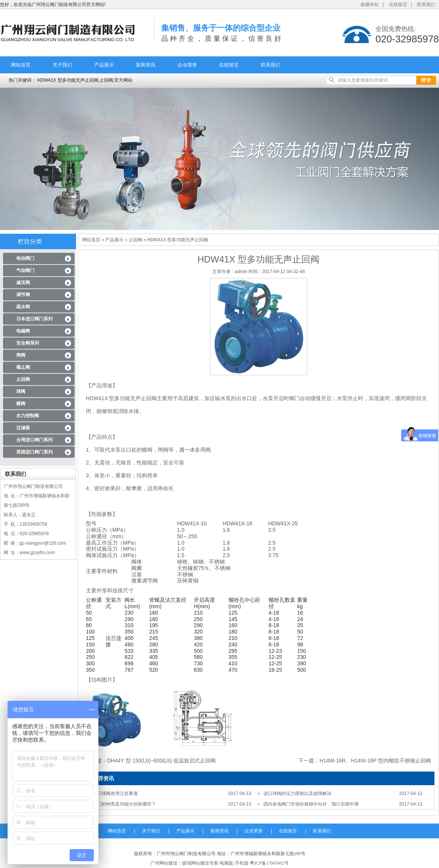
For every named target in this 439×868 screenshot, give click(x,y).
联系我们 (426, 5)
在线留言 (398, 5)
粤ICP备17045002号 (269, 863)
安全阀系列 (28, 343)
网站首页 (21, 65)
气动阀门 (25, 270)
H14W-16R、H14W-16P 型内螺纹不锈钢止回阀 (375, 761)
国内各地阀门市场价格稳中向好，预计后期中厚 (311, 804)
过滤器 (23, 428)
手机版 (242, 863)
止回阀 (23, 379)
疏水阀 (23, 307)
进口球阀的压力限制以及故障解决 (297, 793)
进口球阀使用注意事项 (115, 793)
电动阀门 (25, 258)
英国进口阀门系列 (34, 452)
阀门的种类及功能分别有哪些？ (124, 804)
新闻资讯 (146, 65)
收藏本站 (370, 5)
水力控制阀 (28, 416)
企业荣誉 (187, 65)
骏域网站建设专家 (200, 863)
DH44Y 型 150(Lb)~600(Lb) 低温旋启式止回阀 (161, 761)
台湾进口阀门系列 (34, 440)
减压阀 (23, 283)
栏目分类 (30, 241)
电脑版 (226, 863)
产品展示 (104, 65)
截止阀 (23, 367)
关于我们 (62, 65)
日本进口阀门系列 (34, 319)
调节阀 (23, 295)
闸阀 (21, 355)
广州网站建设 (164, 863)
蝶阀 (21, 404)
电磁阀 (23, 331)
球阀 (21, 391)
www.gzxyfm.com (37, 553)
